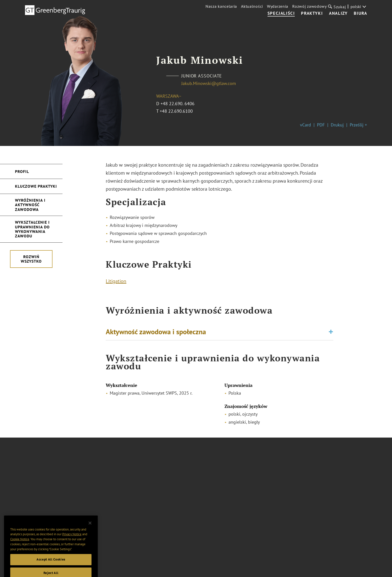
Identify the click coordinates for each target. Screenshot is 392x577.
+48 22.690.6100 (176, 111)
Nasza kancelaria (221, 6)
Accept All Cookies (51, 567)
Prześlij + (358, 125)
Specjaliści (281, 13)
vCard (305, 125)
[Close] (90, 531)
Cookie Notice (20, 547)
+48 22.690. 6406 (177, 104)
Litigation (116, 282)
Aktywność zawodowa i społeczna (156, 333)
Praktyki (312, 13)
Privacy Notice (72, 542)
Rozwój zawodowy (309, 6)
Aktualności (252, 6)
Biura (360, 13)
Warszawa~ (169, 96)
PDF (321, 125)
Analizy (338, 13)
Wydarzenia (278, 6)
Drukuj (337, 125)
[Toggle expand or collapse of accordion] (331, 333)
